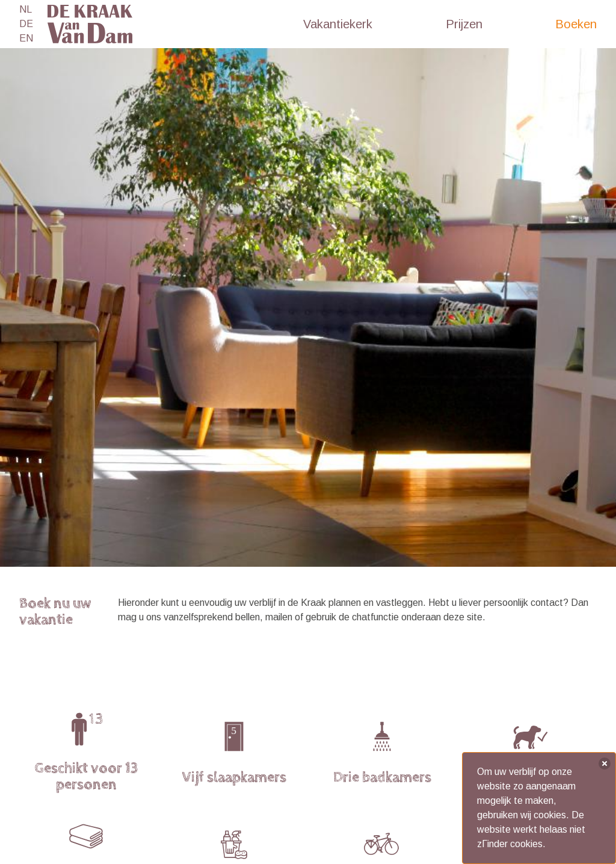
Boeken (576, 24)
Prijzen (464, 24)
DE (26, 24)
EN (26, 38)
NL (26, 9)
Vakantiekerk (338, 24)
